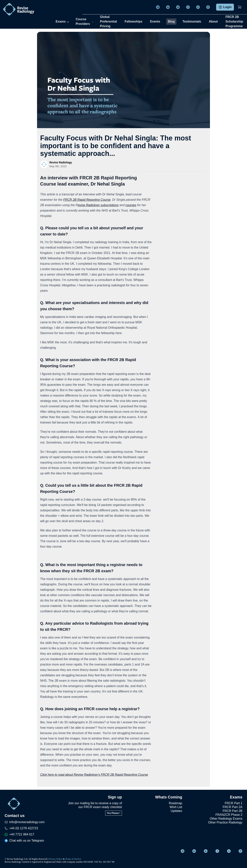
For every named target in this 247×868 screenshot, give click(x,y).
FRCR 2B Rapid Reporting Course (87, 200)
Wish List (176, 807)
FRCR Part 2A (233, 807)
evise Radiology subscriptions (98, 205)
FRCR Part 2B (233, 811)
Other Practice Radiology (225, 822)
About (213, 21)
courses (131, 205)
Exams (63, 22)
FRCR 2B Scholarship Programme (234, 21)
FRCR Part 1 (233, 803)
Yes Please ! (114, 813)
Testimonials (192, 21)
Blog (171, 21)
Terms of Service (73, 859)
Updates (176, 811)
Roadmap (176, 803)
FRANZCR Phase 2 (229, 815)
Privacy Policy (56, 859)
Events (155, 21)
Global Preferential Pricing (108, 21)
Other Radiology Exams (226, 819)
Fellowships (134, 21)
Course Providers (85, 21)
